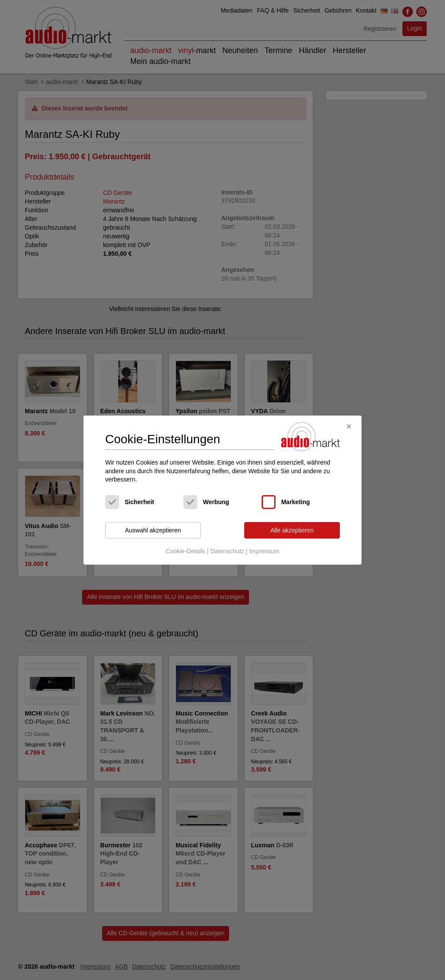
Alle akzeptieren (292, 530)
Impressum (264, 552)
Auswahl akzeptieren (153, 530)
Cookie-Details (185, 552)
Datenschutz (227, 552)
